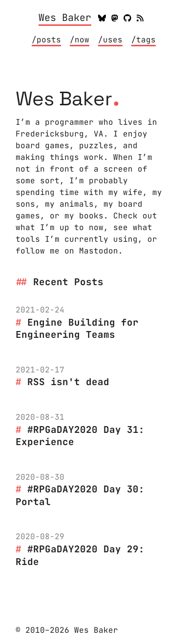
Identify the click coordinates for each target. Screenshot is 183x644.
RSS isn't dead (68, 382)
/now (80, 40)
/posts (46, 40)
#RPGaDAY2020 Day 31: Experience (80, 436)
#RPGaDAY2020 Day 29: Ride (80, 555)
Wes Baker (65, 18)
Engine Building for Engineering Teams (77, 329)
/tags (143, 40)
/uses (110, 40)
